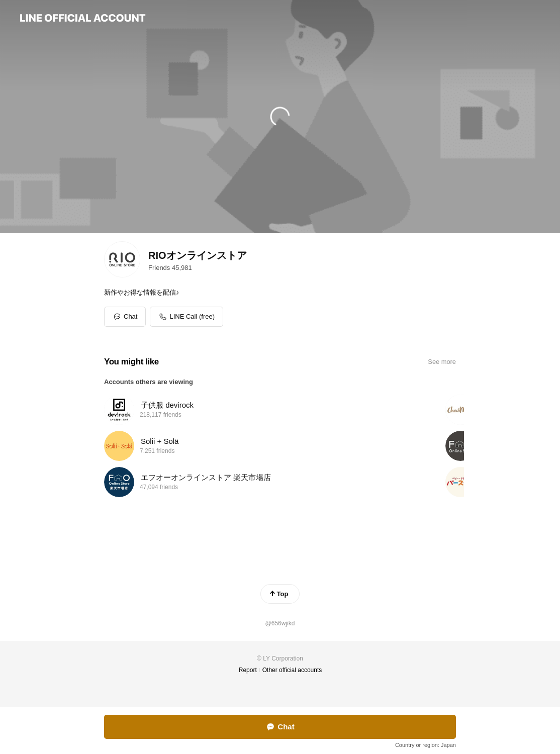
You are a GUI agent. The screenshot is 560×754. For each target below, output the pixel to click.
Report (248, 670)
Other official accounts (292, 670)
